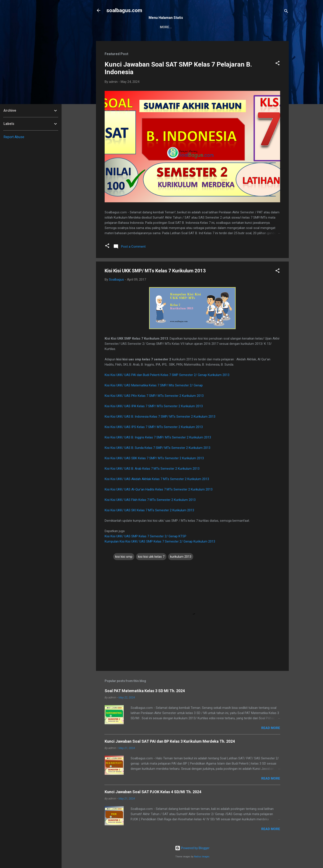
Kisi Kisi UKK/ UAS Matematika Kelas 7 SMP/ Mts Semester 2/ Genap (154, 385)
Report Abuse (14, 137)
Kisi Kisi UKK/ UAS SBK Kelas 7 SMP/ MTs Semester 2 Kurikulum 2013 (154, 458)
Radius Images (202, 857)
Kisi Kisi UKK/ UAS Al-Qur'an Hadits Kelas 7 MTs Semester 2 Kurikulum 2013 (159, 489)
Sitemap (159, 27)
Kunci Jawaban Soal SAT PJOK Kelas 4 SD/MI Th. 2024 (153, 792)
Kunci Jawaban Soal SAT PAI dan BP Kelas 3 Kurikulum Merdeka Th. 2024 (170, 741)
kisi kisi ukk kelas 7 (151, 557)
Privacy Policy (209, 27)
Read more (271, 728)
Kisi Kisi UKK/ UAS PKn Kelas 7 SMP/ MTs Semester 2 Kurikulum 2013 (154, 396)
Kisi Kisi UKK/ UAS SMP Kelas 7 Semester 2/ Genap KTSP (145, 536)
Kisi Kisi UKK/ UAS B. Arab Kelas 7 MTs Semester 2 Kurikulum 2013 (152, 469)
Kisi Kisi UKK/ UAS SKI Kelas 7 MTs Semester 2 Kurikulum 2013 (149, 510)
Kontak (181, 27)
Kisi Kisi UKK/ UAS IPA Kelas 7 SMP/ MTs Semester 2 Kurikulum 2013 (154, 406)
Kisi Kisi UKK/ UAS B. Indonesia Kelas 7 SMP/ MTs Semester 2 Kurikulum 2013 (160, 417)
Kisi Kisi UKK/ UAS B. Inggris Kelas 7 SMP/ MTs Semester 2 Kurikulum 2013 (158, 437)
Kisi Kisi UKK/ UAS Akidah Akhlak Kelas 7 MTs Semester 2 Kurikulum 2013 (157, 479)
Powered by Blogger (192, 848)
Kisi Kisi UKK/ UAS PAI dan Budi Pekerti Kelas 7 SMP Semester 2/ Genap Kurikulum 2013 (167, 375)
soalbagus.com (124, 10)
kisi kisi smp (124, 557)
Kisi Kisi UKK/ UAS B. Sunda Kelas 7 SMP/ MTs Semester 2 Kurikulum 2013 (157, 448)
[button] (278, 64)
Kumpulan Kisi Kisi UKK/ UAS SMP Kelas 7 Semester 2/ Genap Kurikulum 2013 (160, 541)
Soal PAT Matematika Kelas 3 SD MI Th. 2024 (145, 691)
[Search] (286, 12)
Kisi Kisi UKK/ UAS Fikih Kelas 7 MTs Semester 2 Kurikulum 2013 (150, 500)
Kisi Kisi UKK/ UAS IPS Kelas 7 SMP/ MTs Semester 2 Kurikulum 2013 (154, 427)
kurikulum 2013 (181, 557)
